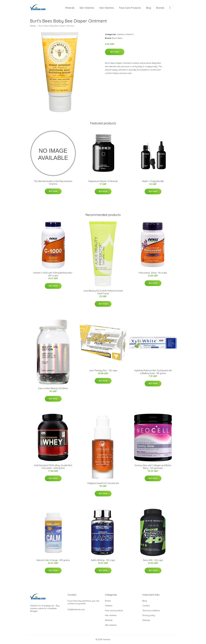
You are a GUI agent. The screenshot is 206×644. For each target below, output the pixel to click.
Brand (108, 601)
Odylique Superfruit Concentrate (103, 483)
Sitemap (146, 620)
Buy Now (115, 52)
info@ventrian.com (76, 609)
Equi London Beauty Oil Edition (53, 388)
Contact (146, 606)
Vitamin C (130, 34)
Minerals (70, 8)
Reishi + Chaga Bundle (153, 181)
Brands (160, 8)
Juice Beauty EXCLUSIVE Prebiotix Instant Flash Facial (103, 292)
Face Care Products (130, 8)
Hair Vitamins (107, 8)
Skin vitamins (111, 625)
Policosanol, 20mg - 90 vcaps (153, 273)
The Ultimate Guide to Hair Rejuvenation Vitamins (53, 183)
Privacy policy (149, 615)
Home (33, 26)
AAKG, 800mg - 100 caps (103, 560)
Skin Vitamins (87, 8)
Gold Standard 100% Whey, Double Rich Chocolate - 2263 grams (53, 467)
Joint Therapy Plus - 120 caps (103, 370)
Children (109, 606)
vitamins (121, 34)
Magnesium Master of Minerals (103, 181)
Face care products (114, 610)
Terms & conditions (151, 610)
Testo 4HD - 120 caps (153, 560)
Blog (148, 8)
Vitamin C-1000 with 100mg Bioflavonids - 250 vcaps (53, 274)
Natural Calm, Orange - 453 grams (53, 560)
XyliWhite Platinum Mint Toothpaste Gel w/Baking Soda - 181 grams (153, 372)
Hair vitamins (111, 615)
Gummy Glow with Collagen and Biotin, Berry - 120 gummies (153, 467)
